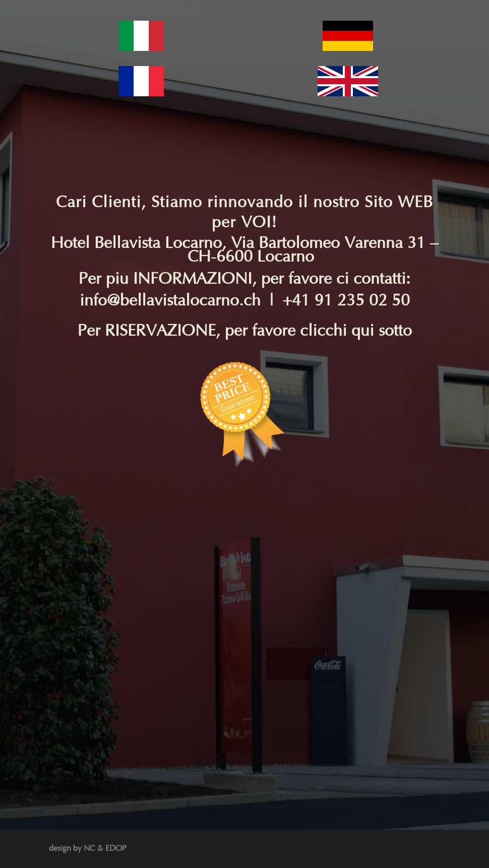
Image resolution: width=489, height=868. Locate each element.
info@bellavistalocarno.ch (170, 301)
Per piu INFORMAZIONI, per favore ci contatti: (244, 279)
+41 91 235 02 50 (346, 301)
